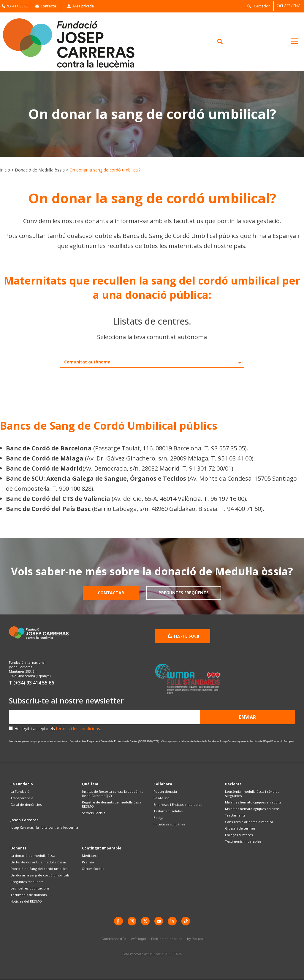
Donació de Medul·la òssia (40, 170)
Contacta (46, 6)
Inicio (5, 170)
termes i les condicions (78, 729)
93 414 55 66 (15, 6)
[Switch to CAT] (282, 6)
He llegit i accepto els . (58, 729)
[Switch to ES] (290, 6)
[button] (257, 6)
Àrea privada (80, 6)
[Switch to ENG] (297, 6)
